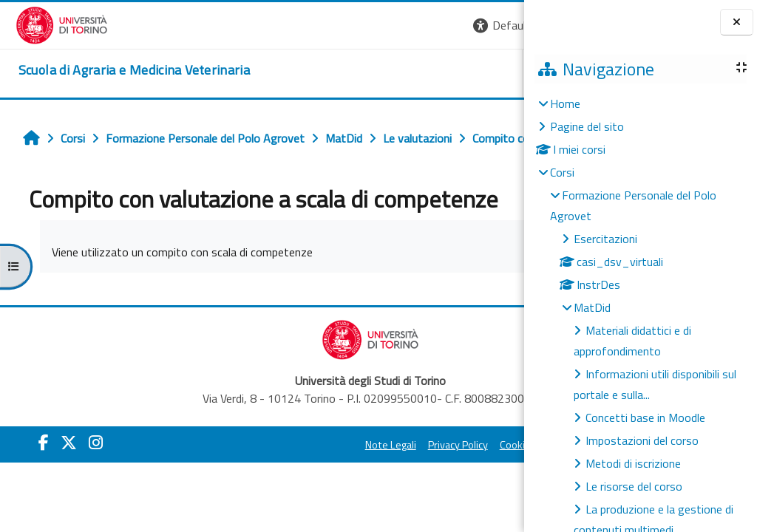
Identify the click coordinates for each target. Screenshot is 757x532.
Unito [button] (351, 73)
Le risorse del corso (634, 486)
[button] (321, 25)
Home (565, 103)
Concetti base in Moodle (645, 417)
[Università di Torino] (46, 24)
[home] (119, 70)
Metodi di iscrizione (633, 463)
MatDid (592, 307)
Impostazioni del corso (642, 440)
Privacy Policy (320, 477)
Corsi (562, 172)
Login (499, 25)
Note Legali (253, 477)
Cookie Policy (392, 477)
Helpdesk (435, 73)
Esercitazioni (605, 239)
